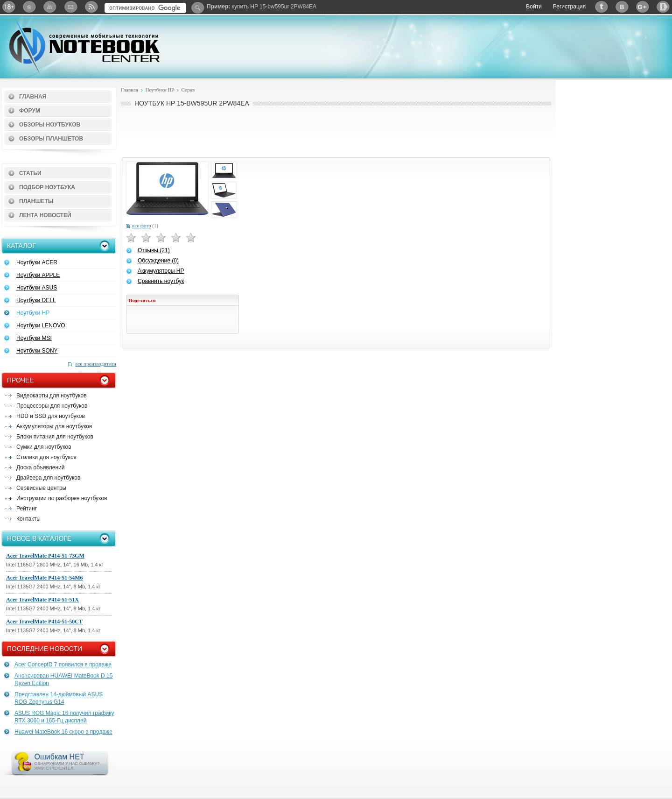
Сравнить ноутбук (161, 281)
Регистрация (569, 7)
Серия (188, 90)
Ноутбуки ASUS (37, 288)
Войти (534, 7)
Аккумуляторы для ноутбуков (54, 426)
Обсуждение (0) (158, 261)
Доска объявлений (40, 467)
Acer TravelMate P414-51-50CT (44, 622)
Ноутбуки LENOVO (41, 325)
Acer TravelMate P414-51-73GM (45, 556)
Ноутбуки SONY (37, 351)
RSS (91, 7)
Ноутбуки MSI (34, 338)
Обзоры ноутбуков (50, 125)
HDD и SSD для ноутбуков (51, 416)
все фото (141, 226)
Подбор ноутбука (47, 187)
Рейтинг (27, 509)
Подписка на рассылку (70, 7)
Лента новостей (45, 215)
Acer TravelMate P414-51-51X (42, 600)
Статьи (30, 173)
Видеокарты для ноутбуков (52, 396)
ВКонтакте (622, 7)
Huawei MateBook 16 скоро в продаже (63, 732)
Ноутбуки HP (33, 313)
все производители (96, 364)
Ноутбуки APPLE (38, 275)
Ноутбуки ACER (37, 262)
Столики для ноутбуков (46, 457)
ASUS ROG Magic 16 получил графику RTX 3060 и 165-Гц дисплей (64, 717)
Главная (33, 97)
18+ (9, 7)
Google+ (643, 7)
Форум (30, 111)
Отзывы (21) (154, 250)
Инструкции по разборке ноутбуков (62, 498)
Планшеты (36, 201)
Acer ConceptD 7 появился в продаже (63, 665)
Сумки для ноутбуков (44, 447)
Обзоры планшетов (51, 139)
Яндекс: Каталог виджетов (663, 7)
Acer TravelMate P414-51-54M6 (45, 578)
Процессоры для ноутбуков (52, 406)
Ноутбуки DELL (36, 300)
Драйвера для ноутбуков (48, 478)
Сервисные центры (41, 488)
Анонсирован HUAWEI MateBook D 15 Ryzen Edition (63, 679)
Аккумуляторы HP (161, 271)
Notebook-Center (84, 46)
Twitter (602, 7)
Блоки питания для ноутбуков (55, 437)
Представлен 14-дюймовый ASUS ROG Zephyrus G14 (59, 698)
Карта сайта (50, 7)
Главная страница (29, 7)
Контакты (28, 519)
